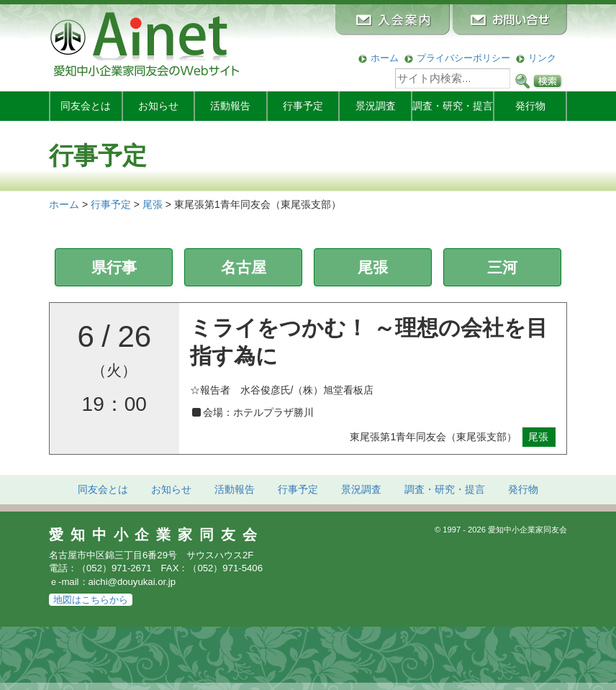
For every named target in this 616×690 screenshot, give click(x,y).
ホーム (385, 58)
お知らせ (158, 106)
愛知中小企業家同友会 (157, 535)
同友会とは (86, 106)
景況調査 (376, 106)
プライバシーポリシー (463, 58)
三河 (502, 267)
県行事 (114, 267)
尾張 (373, 267)
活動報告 (230, 106)
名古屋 (244, 267)
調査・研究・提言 (453, 106)
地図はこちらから (91, 600)
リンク (542, 58)
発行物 (530, 106)
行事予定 (303, 106)
